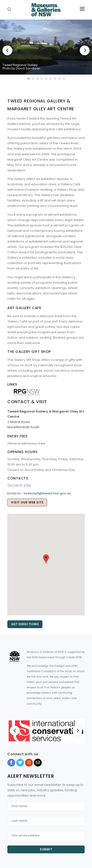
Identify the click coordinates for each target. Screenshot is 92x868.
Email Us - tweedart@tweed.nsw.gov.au (39, 493)
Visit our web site (27, 502)
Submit (46, 849)
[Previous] (7, 50)
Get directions (25, 624)
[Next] (85, 50)
